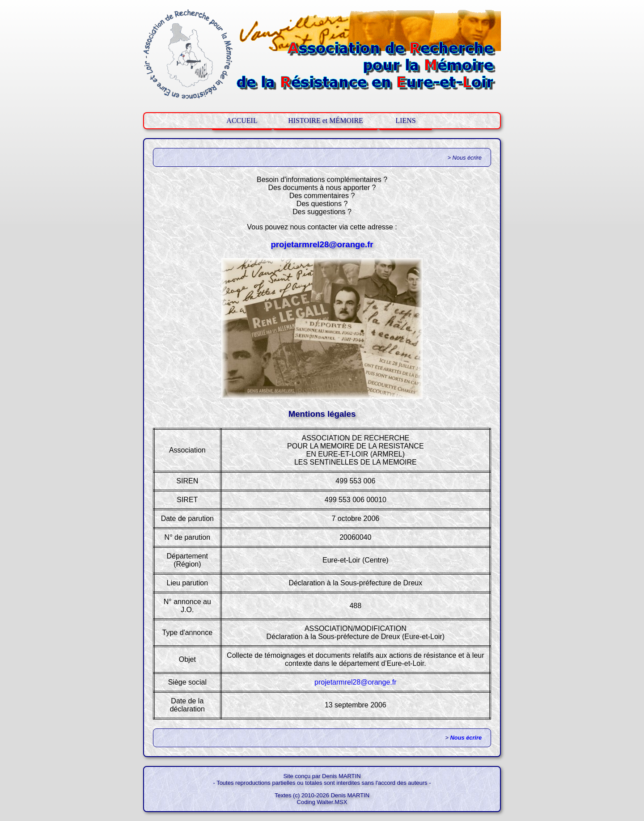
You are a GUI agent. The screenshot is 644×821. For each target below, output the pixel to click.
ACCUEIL (242, 121)
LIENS (405, 121)
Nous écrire (466, 738)
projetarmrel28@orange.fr (322, 244)
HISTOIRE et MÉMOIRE (326, 121)
